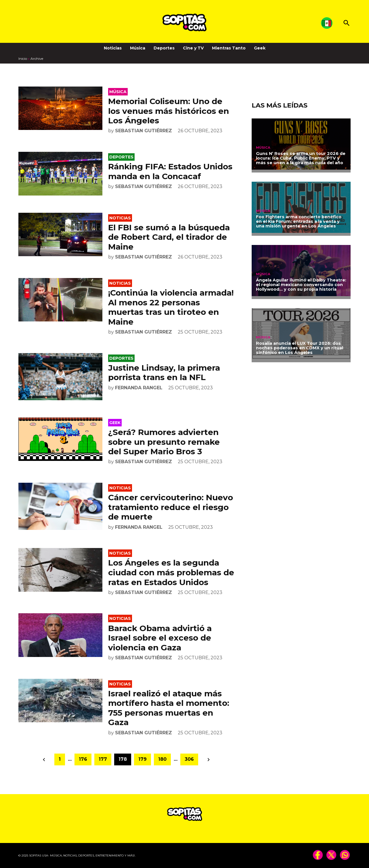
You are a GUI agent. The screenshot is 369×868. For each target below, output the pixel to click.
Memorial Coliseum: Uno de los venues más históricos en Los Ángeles (169, 111)
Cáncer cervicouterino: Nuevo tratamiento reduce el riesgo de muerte (171, 507)
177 (103, 759)
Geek (260, 48)
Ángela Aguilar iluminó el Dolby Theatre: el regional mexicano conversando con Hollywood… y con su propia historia (301, 285)
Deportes (164, 48)
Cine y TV (193, 48)
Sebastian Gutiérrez (144, 131)
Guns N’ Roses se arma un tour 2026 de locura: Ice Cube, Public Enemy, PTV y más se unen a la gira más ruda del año (301, 158)
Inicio (23, 59)
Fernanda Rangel (139, 388)
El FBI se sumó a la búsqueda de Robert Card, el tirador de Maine (169, 237)
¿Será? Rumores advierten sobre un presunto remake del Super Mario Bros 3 (164, 442)
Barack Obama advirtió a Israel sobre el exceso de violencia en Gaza (160, 638)
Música (138, 48)
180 (162, 759)
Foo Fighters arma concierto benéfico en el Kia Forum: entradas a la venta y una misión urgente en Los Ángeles (299, 221)
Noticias (113, 48)
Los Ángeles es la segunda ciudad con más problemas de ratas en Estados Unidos (171, 572)
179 (143, 759)
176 (83, 759)
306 (189, 759)
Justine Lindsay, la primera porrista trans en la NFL (164, 373)
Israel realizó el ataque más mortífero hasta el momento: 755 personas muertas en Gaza (169, 708)
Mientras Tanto (229, 48)
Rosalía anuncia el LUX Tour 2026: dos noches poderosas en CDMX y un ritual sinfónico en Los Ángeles (300, 348)
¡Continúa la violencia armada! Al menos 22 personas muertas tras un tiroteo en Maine (171, 307)
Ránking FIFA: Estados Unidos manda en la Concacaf (170, 171)
